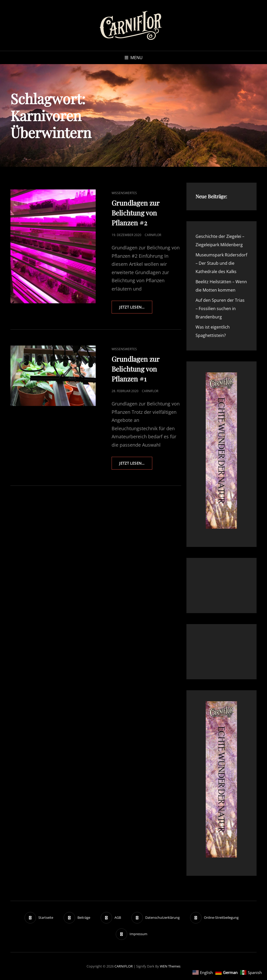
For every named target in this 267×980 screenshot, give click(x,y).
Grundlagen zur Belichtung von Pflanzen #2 (135, 213)
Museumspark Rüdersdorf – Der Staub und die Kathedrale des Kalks (221, 263)
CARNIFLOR (124, 966)
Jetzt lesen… (136, 309)
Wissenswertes (124, 193)
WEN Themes (170, 966)
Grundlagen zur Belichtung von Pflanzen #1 (135, 369)
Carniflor (153, 235)
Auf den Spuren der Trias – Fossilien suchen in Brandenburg (220, 309)
